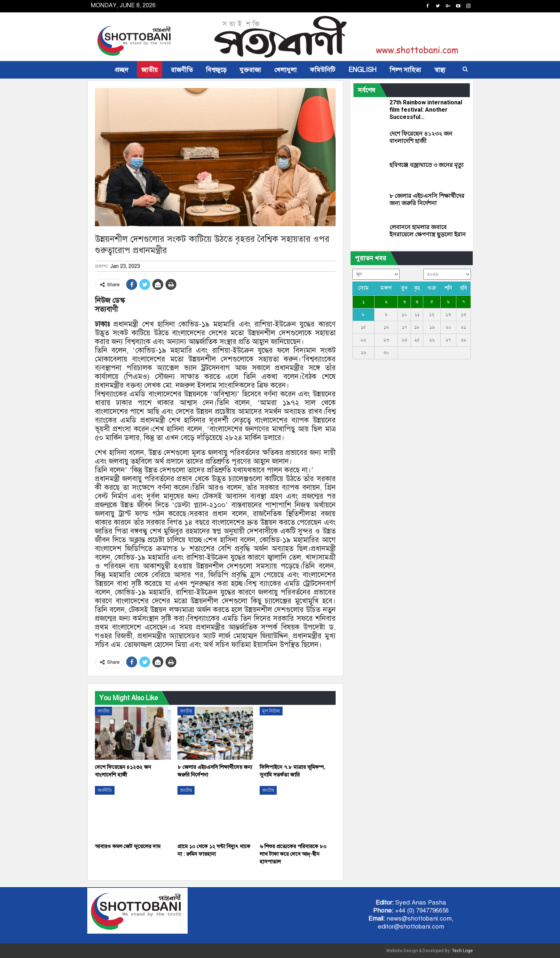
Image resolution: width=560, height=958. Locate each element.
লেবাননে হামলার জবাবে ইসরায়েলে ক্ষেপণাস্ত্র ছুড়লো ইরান (428, 231)
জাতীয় (150, 70)
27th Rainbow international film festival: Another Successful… (426, 110)
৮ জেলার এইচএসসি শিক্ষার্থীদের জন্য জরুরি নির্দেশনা (427, 199)
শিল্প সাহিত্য (405, 70)
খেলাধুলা (285, 70)
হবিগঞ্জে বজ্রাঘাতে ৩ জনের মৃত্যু (427, 165)
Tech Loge (462, 951)
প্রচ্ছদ (122, 70)
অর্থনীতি (105, 790)
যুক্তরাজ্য (250, 70)
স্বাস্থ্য (440, 70)
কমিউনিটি (323, 70)
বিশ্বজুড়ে (216, 70)
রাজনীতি (182, 70)
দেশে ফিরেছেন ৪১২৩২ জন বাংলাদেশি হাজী (421, 137)
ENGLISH (362, 70)
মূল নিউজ (271, 711)
